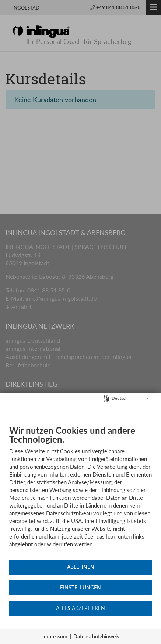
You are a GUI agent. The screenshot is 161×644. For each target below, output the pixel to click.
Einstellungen (80, 588)
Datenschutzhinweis (96, 636)
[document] (80, 492)
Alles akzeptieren (80, 608)
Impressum (55, 636)
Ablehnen (81, 567)
